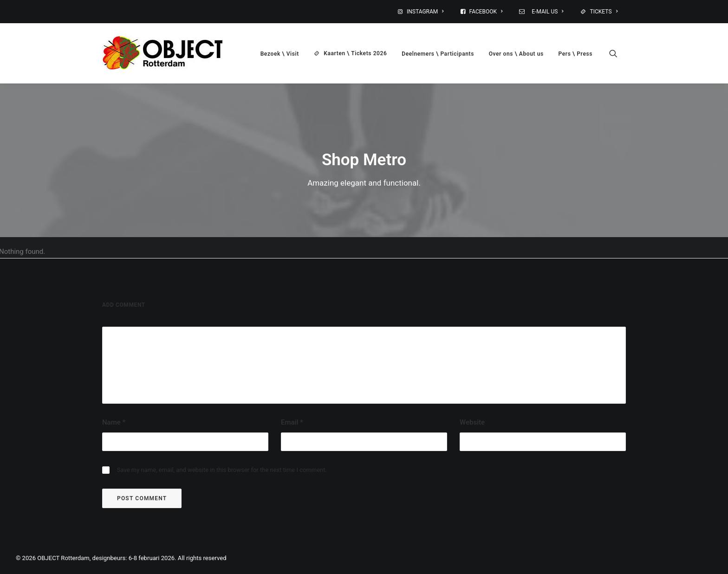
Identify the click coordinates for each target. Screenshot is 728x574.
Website (472, 422)
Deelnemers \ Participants (438, 54)
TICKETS (604, 12)
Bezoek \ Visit (280, 54)
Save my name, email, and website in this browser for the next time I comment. (222, 470)
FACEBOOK (486, 12)
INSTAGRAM (425, 12)
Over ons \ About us (516, 54)
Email (292, 422)
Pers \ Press (575, 54)
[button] (617, 53)
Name (114, 422)
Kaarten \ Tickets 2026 (355, 53)
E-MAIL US (546, 12)
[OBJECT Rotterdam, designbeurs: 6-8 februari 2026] (162, 53)
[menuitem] (427, 12)
